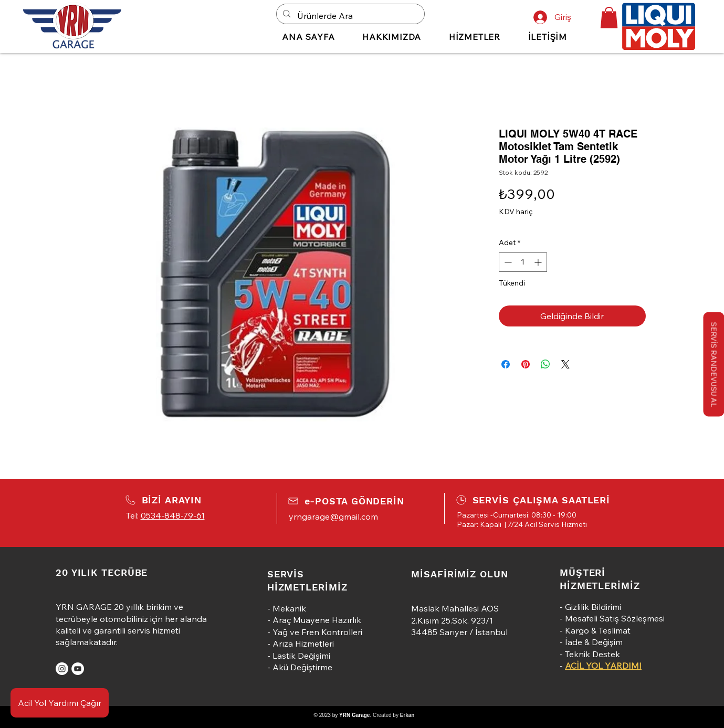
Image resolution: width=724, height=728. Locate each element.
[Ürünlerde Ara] (350, 16)
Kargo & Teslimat (598, 630)
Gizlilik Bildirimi (593, 607)
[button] (609, 18)
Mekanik (289, 608)
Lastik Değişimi (301, 656)
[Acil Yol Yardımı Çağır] (60, 703)
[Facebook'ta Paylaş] (506, 364)
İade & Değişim (594, 642)
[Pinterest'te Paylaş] (526, 364)
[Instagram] (62, 669)
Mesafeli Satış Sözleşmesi (615, 618)
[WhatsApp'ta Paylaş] (545, 364)
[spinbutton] (523, 262)
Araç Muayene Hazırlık (317, 620)
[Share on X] (565, 364)
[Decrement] (507, 262)
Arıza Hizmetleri (303, 643)
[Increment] (539, 262)
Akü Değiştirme (302, 667)
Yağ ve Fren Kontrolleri (317, 632)
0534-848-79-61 (173, 515)
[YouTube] (78, 669)
